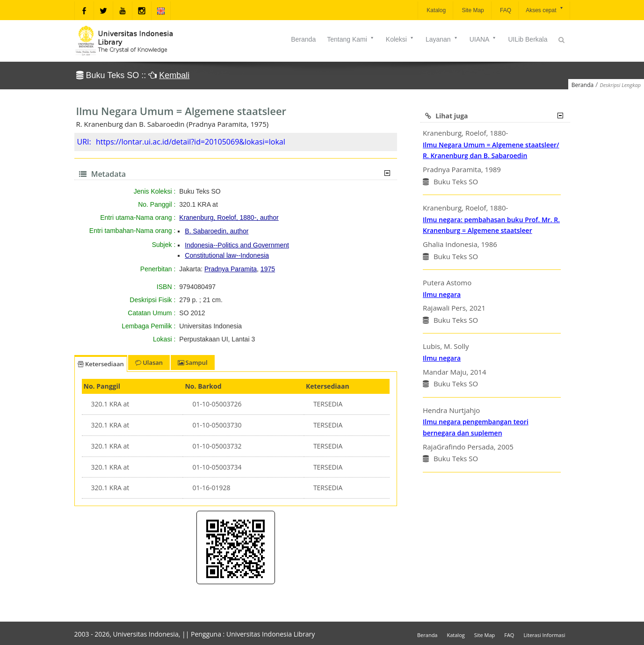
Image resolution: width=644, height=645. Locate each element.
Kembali (174, 75)
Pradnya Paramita (231, 269)
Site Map (472, 10)
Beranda (303, 39)
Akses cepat (545, 10)
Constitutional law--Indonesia (227, 255)
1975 (268, 269)
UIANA (483, 39)
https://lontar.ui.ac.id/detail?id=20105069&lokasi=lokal (191, 142)
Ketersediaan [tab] (101, 364)
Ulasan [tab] (149, 362)
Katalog (435, 10)
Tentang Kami (351, 39)
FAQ (505, 10)
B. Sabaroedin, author (217, 231)
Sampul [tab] (192, 362)
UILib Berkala (528, 39)
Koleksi (400, 39)
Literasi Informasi (544, 635)
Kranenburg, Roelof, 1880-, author (229, 217)
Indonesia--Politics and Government (237, 245)
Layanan (442, 39)
